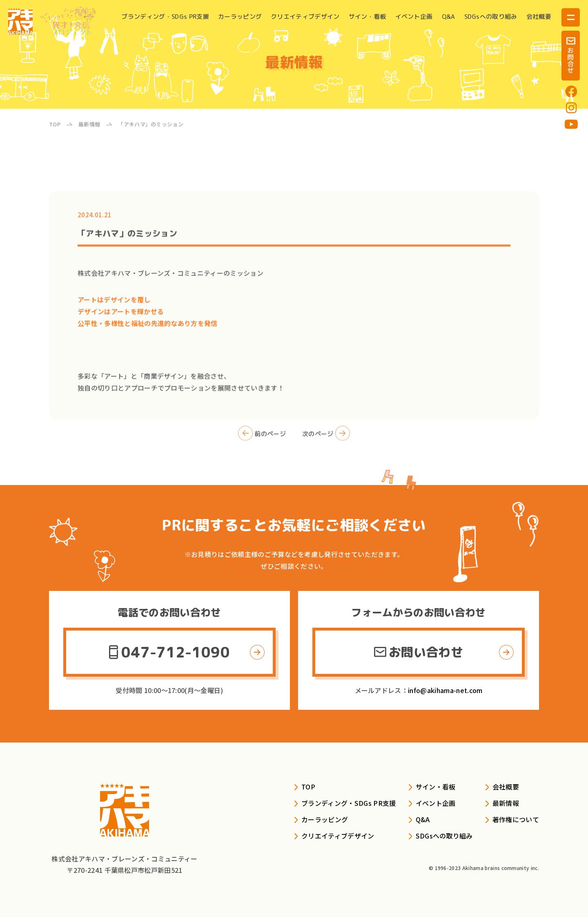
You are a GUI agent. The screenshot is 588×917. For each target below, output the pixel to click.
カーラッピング (240, 17)
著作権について (516, 819)
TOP (308, 787)
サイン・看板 (367, 17)
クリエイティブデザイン (305, 17)
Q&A (449, 17)
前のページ (262, 442)
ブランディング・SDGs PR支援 (165, 17)
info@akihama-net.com (445, 690)
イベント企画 (414, 17)
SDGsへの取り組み (491, 17)
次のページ (326, 442)
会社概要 (539, 17)
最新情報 (506, 803)
